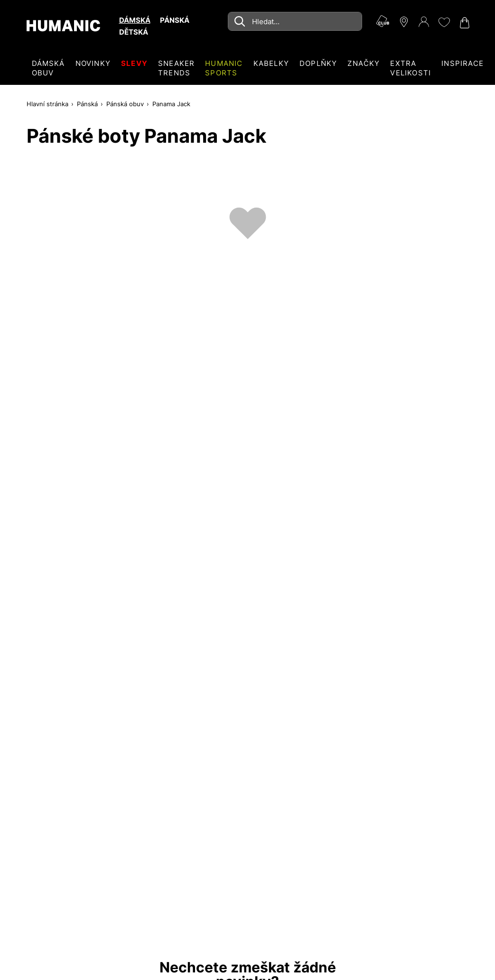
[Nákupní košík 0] (464, 23)
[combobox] (295, 21)
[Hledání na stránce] (295, 21)
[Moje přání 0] (444, 22)
